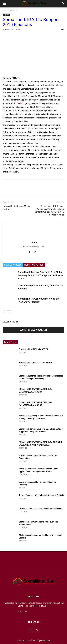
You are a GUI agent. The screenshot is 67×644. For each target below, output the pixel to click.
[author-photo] (33, 239)
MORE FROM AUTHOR (34, 265)
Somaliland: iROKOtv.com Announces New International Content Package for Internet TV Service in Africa (49, 210)
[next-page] (9, 312)
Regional (13, 10)
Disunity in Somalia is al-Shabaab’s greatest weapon (41, 509)
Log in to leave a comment (33, 330)
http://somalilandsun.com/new (33, 247)
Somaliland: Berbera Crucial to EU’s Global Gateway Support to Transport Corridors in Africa (40, 275)
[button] (5, 4)
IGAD (20, 103)
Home (5, 10)
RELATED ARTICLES (13, 265)
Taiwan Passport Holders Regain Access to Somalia (41, 495)
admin (8, 29)
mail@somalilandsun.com (39, 612)
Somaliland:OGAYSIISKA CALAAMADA (36, 363)
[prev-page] (5, 312)
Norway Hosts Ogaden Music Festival (16, 208)
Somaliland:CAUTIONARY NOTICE (34, 349)
